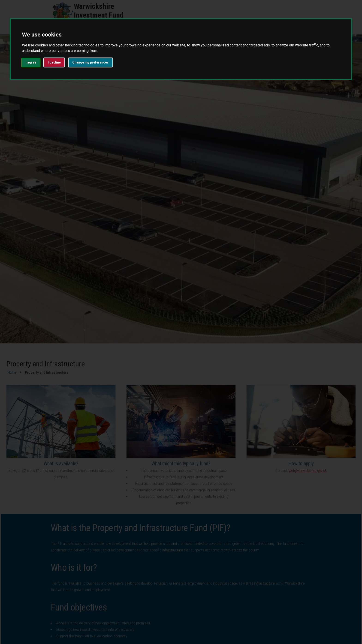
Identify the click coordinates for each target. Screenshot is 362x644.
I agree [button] (31, 62)
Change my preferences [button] (90, 62)
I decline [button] (54, 62)
